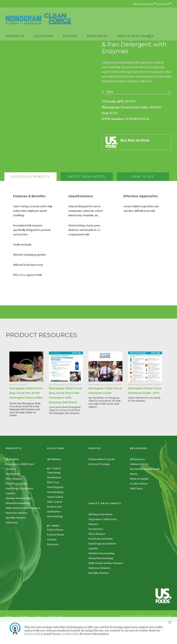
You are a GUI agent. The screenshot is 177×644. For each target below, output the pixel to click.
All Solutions (54, 482)
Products (15, 36)
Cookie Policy (70, 634)
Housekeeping (55, 514)
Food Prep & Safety (16, 506)
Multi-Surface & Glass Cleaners (23, 530)
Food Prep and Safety (101, 561)
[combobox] (136, 114)
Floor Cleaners (14, 501)
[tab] (32, 199)
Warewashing (55, 539)
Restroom (53, 567)
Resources (97, 36)
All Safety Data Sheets (100, 537)
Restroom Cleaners (16, 535)
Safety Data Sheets (136, 36)
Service (70, 36)
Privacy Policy (34, 634)
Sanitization (54, 534)
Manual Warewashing (18, 525)
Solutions (44, 36)
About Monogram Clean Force (153, 4)
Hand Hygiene (55, 509)
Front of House (56, 557)
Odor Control (54, 524)
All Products (12, 482)
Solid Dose (12, 545)
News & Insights (139, 501)
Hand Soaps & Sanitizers (19, 511)
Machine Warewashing (19, 521)
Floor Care (53, 505)
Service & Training (99, 486)
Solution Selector (139, 486)
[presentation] (30, 199)
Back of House (55, 552)
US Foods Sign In (164, 36)
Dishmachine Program (102, 482)
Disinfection (54, 500)
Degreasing (54, 495)
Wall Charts (136, 511)
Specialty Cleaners (16, 540)
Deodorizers (13, 496)
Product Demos (139, 506)
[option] (29, 409)
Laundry (10, 516)
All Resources (137, 482)
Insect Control (55, 519)
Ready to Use (54, 529)
